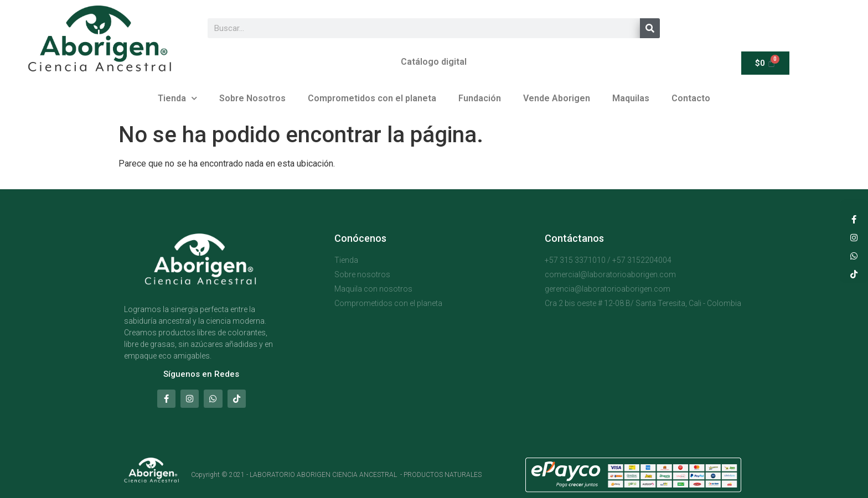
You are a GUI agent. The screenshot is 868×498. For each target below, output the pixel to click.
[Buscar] (650, 28)
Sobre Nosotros (252, 98)
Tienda (177, 98)
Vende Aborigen (557, 98)
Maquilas (631, 98)
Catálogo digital (434, 62)
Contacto (691, 98)
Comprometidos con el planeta (372, 98)
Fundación (480, 98)
